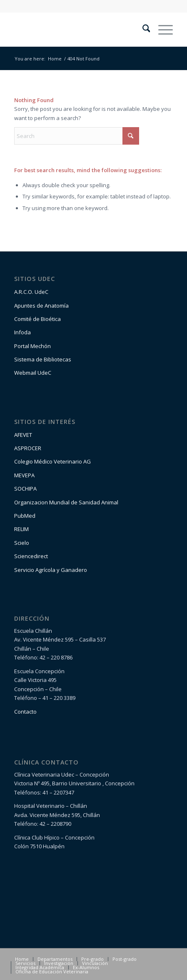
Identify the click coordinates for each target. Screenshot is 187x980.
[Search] (142, 30)
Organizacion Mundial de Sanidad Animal (66, 502)
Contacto (25, 712)
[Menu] (161, 30)
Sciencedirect (31, 556)
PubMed (25, 516)
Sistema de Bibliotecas (43, 359)
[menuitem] (142, 30)
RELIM (21, 529)
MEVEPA (24, 475)
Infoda (22, 332)
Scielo (22, 543)
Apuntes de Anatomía (41, 306)
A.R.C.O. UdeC (31, 292)
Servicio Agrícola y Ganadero (51, 570)
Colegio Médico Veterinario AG (52, 461)
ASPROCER (28, 448)
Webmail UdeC (33, 373)
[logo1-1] (78, 30)
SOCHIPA (25, 489)
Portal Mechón (32, 346)
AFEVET (23, 435)
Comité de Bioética (37, 319)
